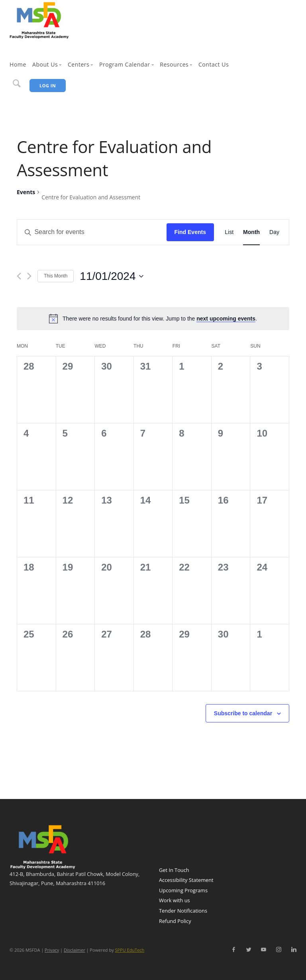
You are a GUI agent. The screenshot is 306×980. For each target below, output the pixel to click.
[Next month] (29, 276)
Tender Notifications (183, 911)
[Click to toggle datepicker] (111, 276)
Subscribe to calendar (243, 713)
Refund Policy (175, 921)
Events (26, 192)
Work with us (175, 900)
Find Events (190, 232)
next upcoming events (226, 319)
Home (18, 64)
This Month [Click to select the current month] (56, 276)
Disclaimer (75, 950)
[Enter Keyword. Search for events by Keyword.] (92, 232)
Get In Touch (174, 870)
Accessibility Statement (186, 880)
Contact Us (214, 64)
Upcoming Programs (183, 890)
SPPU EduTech (129, 950)
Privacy (52, 950)
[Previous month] (19, 276)
